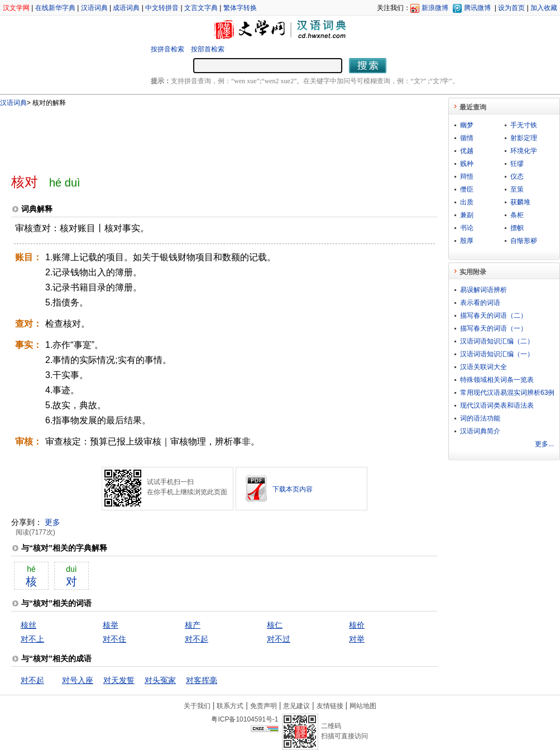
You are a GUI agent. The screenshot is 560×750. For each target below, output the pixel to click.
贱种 (467, 164)
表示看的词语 (480, 303)
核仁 (275, 625)
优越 (467, 151)
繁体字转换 (240, 8)
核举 (111, 625)
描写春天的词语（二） (494, 316)
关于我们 (197, 706)
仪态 (517, 176)
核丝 (28, 625)
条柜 (517, 215)
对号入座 (78, 680)
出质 (467, 202)
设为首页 (511, 8)
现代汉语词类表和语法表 (497, 405)
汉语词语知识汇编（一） (497, 354)
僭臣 (467, 189)
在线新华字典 (55, 8)
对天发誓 (119, 680)
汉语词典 (94, 8)
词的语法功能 (480, 418)
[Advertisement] (206, 136)
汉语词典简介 (480, 431)
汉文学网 (16, 8)
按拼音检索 (167, 49)
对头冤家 (160, 680)
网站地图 (363, 706)
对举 (357, 639)
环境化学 (524, 151)
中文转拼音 (162, 8)
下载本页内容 (293, 489)
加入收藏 (544, 8)
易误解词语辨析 (484, 290)
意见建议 (296, 706)
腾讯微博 (477, 8)
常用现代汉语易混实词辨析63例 (507, 393)
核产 (193, 625)
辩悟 (467, 176)
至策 (517, 189)
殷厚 (467, 241)
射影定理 (524, 138)
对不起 (197, 639)
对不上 (32, 639)
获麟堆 (520, 202)
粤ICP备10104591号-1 (245, 719)
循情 (467, 138)
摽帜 (517, 228)
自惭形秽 (524, 241)
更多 (52, 522)
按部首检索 (208, 49)
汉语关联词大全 (484, 367)
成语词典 (126, 8)
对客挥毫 (202, 680)
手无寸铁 (524, 125)
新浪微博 (435, 8)
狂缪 (517, 164)
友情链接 (330, 706)
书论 (467, 228)
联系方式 (230, 706)
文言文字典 (201, 8)
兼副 (467, 215)
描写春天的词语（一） (494, 328)
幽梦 (467, 125)
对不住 (114, 639)
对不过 (279, 639)
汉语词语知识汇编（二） (497, 341)
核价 (357, 625)
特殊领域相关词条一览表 (497, 380)
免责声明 (264, 706)
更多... (544, 444)
